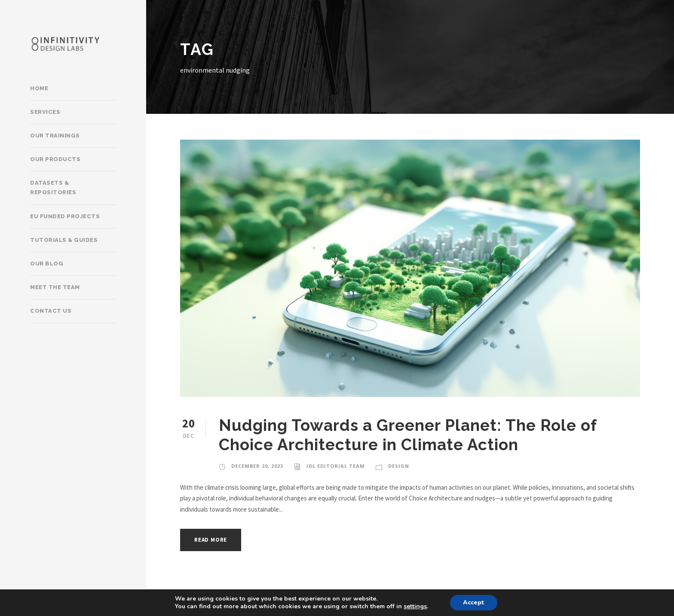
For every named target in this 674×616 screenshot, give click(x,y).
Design (399, 466)
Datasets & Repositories (53, 188)
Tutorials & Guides (64, 240)
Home (39, 88)
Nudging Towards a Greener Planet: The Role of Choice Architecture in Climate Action (408, 435)
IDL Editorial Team (336, 466)
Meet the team (55, 287)
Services (45, 112)
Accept (474, 602)
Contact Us (51, 311)
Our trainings (55, 136)
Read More (211, 540)
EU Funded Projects (65, 216)
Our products (55, 159)
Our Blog (47, 264)
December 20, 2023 (257, 466)
